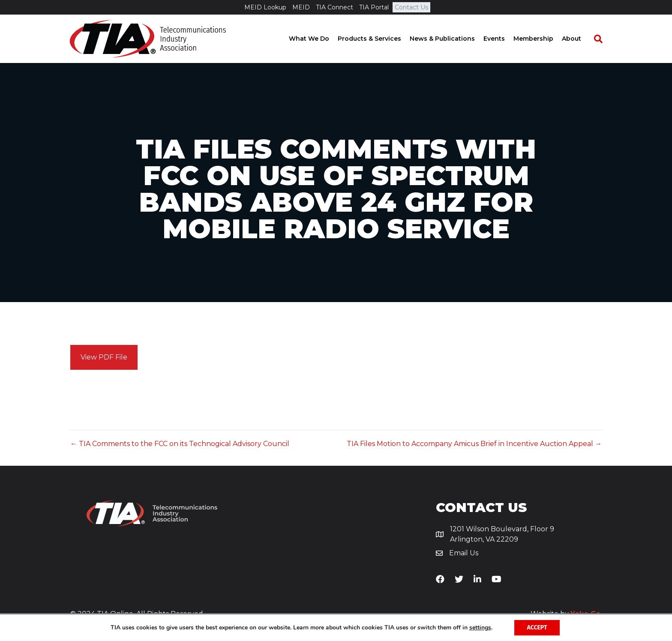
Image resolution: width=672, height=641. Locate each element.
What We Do (317, 39)
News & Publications (450, 39)
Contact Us (411, 7)
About (579, 39)
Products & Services (377, 39)
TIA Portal (374, 7)
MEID (301, 7)
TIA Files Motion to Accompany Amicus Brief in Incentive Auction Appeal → (474, 444)
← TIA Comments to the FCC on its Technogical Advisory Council (180, 444)
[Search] (602, 39)
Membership (541, 39)
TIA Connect (334, 7)
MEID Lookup (265, 7)
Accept (537, 628)
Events (502, 39)
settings (480, 628)
